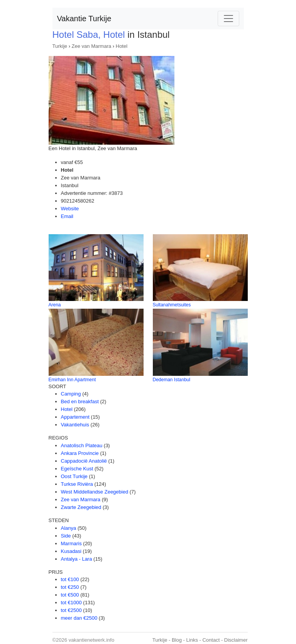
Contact (211, 640)
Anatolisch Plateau (82, 445)
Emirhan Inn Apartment (72, 380)
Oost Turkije (74, 476)
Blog (177, 640)
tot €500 (70, 595)
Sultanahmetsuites (172, 305)
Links (192, 640)
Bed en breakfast (80, 401)
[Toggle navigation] (228, 19)
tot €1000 (71, 603)
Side (66, 536)
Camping (71, 394)
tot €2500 (71, 610)
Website (70, 209)
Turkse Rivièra (77, 484)
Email (67, 216)
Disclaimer (236, 640)
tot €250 (70, 587)
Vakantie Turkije (84, 19)
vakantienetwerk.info (92, 640)
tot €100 (70, 579)
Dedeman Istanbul (172, 380)
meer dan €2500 (79, 618)
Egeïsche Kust (77, 469)
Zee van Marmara (92, 46)
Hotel (122, 46)
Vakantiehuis (75, 425)
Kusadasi (71, 551)
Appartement (75, 417)
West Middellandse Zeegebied (95, 492)
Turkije (60, 46)
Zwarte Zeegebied (81, 507)
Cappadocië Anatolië (84, 461)
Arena (55, 305)
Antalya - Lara (77, 559)
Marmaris (71, 543)
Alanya (69, 528)
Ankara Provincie (80, 453)
